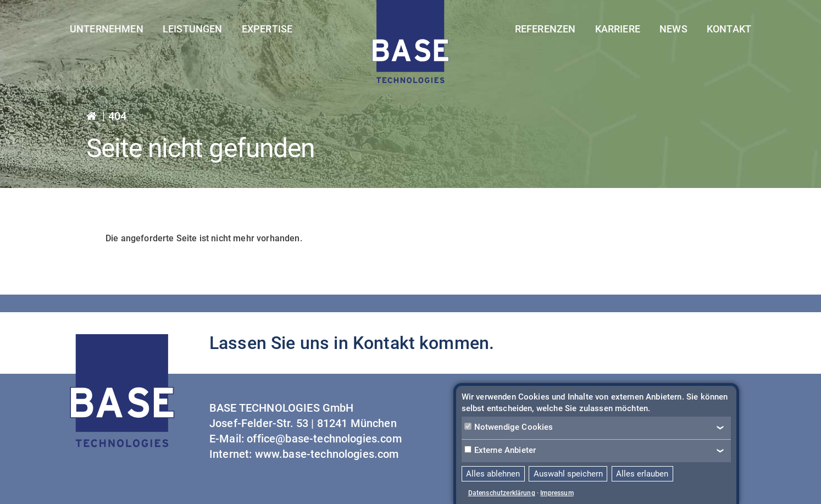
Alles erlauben (642, 474)
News (673, 29)
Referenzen (545, 29)
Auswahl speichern (568, 474)
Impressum (557, 493)
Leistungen (193, 29)
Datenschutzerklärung (502, 493)
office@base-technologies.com (324, 439)
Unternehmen (107, 29)
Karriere (618, 29)
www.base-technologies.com (327, 454)
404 (117, 116)
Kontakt (729, 29)
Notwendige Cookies (509, 427)
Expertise (267, 29)
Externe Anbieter (500, 450)
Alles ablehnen (493, 474)
